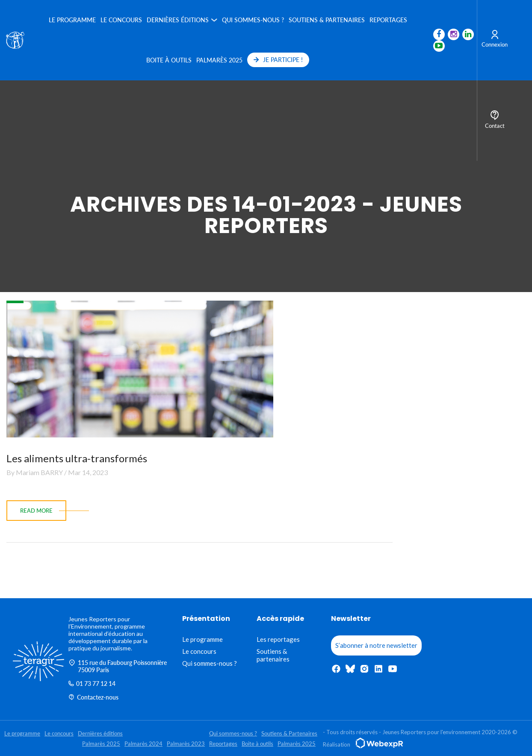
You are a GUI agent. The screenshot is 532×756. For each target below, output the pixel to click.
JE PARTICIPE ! (278, 60)
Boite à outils (169, 60)
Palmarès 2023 (186, 744)
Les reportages (278, 639)
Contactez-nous (93, 697)
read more (36, 511)
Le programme (72, 20)
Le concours (121, 20)
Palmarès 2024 (143, 744)
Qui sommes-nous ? (253, 20)
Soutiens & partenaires (273, 655)
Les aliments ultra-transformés (77, 458)
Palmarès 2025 (219, 60)
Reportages (388, 20)
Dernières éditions (178, 20)
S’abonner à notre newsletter (376, 645)
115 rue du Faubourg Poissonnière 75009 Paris (118, 666)
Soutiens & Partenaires (327, 20)
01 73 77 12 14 (92, 684)
